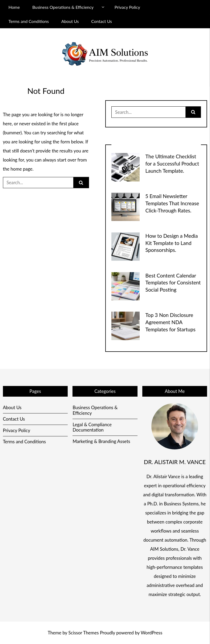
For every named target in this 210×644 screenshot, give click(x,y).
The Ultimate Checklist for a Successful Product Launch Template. (172, 164)
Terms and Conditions (29, 21)
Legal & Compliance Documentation (92, 427)
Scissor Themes (84, 633)
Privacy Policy (127, 7)
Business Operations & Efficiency (63, 7)
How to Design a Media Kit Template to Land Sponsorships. (172, 243)
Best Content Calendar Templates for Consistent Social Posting (173, 283)
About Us (70, 21)
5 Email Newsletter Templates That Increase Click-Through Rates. (172, 203)
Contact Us (102, 21)
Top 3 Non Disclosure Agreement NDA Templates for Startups (171, 322)
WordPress (152, 633)
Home (14, 7)
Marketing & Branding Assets (101, 441)
